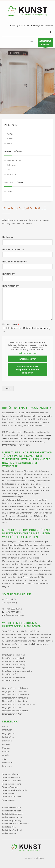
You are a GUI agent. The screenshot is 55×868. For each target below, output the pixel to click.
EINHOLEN (45, 43)
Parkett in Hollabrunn (12, 808)
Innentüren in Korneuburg (14, 664)
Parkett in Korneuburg (12, 817)
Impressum (7, 766)
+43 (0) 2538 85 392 (20, 26)
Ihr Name (8, 237)
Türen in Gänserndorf (12, 781)
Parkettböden (8, 737)
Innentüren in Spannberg (13, 668)
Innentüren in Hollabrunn (13, 655)
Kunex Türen (19, 490)
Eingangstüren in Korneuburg (15, 698)
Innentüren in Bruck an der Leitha (17, 671)
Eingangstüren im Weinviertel (15, 711)
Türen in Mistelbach (11, 777)
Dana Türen (34, 490)
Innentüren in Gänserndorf (14, 661)
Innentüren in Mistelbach (13, 658)
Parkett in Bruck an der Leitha (15, 824)
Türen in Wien (8, 800)
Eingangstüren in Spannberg (15, 701)
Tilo (9, 170)
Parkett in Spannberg (12, 820)
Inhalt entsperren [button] (27, 359)
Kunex (10, 139)
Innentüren (7, 730)
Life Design (40, 858)
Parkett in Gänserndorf (12, 814)
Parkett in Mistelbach (12, 811)
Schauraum (7, 741)
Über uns (6, 748)
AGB (4, 759)
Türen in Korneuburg (11, 784)
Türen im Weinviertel (11, 797)
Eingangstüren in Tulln (12, 707)
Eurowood (12, 174)
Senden (8, 388)
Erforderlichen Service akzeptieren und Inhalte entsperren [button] (28, 370)
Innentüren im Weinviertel (14, 677)
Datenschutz (11, 324)
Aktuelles (6, 744)
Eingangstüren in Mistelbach (15, 691)
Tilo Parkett (47, 506)
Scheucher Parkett (33, 506)
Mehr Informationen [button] (27, 353)
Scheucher (12, 165)
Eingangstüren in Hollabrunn (15, 688)
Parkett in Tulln (9, 827)
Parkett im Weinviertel (12, 830)
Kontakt (6, 755)
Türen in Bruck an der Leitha (15, 790)
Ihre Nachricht (11, 286)
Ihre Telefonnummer (15, 262)
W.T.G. (10, 134)
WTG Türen (7, 490)
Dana (10, 143)
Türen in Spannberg (11, 787)
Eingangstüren (9, 733)
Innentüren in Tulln (11, 674)
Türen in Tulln (8, 793)
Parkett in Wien (9, 833)
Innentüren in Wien (11, 681)
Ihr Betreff (8, 274)
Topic (10, 191)
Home (5, 726)
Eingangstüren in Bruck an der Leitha (19, 704)
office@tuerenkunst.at (43, 26)
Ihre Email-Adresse (13, 250)
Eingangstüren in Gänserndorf (16, 695)
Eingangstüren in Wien (12, 714)
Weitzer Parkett (14, 160)
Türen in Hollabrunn (11, 774)
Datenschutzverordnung (37, 328)
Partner (6, 752)
